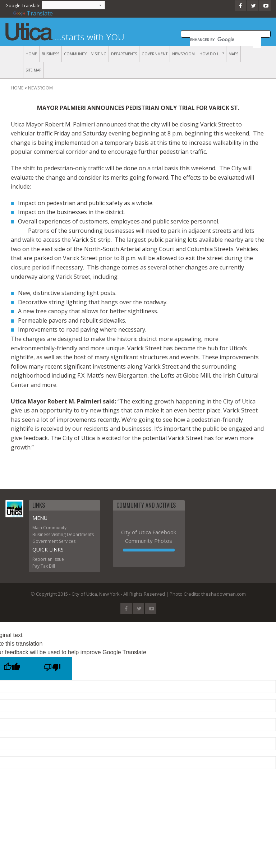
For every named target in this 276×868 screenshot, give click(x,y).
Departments (124, 54)
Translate (33, 13)
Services (67, 541)
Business (50, 54)
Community (75, 54)
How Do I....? (212, 54)
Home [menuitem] (17, 88)
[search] (217, 40)
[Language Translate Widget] (73, 5)
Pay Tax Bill (44, 566)
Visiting (99, 54)
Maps (233, 54)
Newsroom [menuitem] (40, 88)
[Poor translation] (52, 668)
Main (37, 528)
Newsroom (183, 54)
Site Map (33, 70)
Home (31, 54)
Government (155, 54)
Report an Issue (48, 559)
